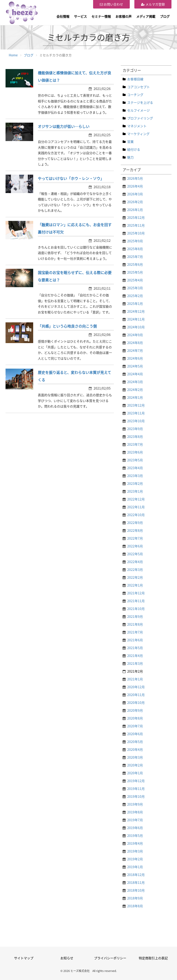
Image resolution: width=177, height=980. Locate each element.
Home (13, 55)
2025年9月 (135, 241)
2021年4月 (135, 656)
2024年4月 (135, 374)
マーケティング (138, 134)
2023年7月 (135, 444)
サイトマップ (24, 958)
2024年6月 (135, 358)
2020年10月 (136, 702)
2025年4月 (135, 280)
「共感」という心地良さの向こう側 (67, 326)
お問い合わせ (111, 4)
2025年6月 (135, 264)
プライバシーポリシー (110, 958)
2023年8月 (135, 437)
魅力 (130, 157)
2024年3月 (135, 382)
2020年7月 (135, 726)
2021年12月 (136, 593)
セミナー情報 (101, 16)
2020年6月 (135, 734)
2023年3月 (135, 476)
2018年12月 (136, 875)
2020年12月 (136, 687)
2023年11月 (136, 413)
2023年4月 (135, 468)
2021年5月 (135, 648)
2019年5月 (135, 835)
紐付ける (134, 149)
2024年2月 (135, 390)
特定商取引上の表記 (153, 958)
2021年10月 (136, 609)
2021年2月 (135, 671)
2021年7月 (135, 632)
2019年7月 (135, 820)
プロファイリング (140, 118)
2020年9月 (135, 710)
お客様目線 (135, 79)
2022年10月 (136, 515)
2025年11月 (136, 225)
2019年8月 (135, 812)
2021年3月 (135, 663)
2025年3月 (135, 288)
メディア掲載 (146, 16)
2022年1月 (135, 585)
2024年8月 (135, 343)
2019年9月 (135, 804)
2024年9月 (135, 335)
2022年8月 (135, 530)
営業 (130, 142)
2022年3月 (135, 569)
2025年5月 (135, 272)
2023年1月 (135, 491)
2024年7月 (135, 350)
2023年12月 (136, 405)
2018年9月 (135, 898)
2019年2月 (135, 859)
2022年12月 (136, 499)
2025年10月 (136, 233)
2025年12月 (136, 217)
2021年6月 (135, 640)
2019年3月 (135, 851)
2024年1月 (135, 397)
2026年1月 (135, 210)
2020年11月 (136, 695)
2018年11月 (136, 882)
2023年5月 (135, 460)
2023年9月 (135, 429)
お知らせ (67, 958)
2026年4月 (135, 186)
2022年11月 (136, 507)
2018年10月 (136, 890)
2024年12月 (136, 311)
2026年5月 (135, 178)
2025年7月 (135, 257)
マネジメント (137, 126)
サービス (80, 16)
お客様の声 (124, 16)
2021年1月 (135, 679)
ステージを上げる (140, 102)
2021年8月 (135, 624)
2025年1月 (135, 304)
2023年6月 (135, 452)
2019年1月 (135, 867)
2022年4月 (135, 562)
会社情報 (63, 16)
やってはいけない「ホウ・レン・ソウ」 (71, 178)
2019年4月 (135, 843)
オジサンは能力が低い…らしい (64, 126)
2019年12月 (136, 781)
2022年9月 (135, 523)
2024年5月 (135, 366)
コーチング (135, 95)
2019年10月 (136, 796)
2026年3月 (135, 194)
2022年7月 (135, 538)
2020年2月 (135, 765)
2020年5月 (135, 742)
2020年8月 (135, 718)
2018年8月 (135, 906)
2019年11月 (136, 789)
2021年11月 (136, 601)
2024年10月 (136, 327)
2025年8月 (135, 249)
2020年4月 (135, 749)
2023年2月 (135, 483)
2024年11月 (136, 319)
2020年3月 (135, 757)
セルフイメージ (139, 110)
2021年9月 (135, 616)
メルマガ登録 (153, 4)
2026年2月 (135, 202)
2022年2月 (135, 577)
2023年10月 (136, 421)
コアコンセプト (139, 87)
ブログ (165, 16)
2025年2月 (135, 296)
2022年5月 (135, 554)
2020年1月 (135, 773)
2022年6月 (135, 546)
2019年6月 (135, 828)
